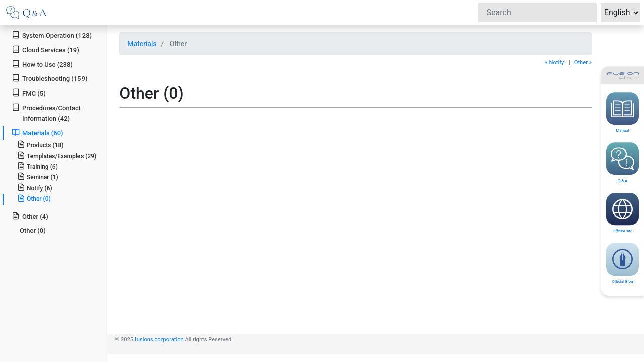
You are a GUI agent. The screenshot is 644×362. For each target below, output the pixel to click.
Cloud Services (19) (46, 50)
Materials (142, 44)
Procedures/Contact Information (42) (46, 113)
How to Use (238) (42, 64)
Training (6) (37, 166)
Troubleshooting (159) (49, 78)
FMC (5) (29, 93)
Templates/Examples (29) (57, 156)
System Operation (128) (52, 35)
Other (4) (30, 216)
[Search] (538, 13)
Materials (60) (37, 132)
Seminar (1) (38, 177)
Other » (583, 63)
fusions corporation (159, 340)
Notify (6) (35, 187)
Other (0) (34, 198)
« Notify (554, 63)
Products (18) (41, 145)
